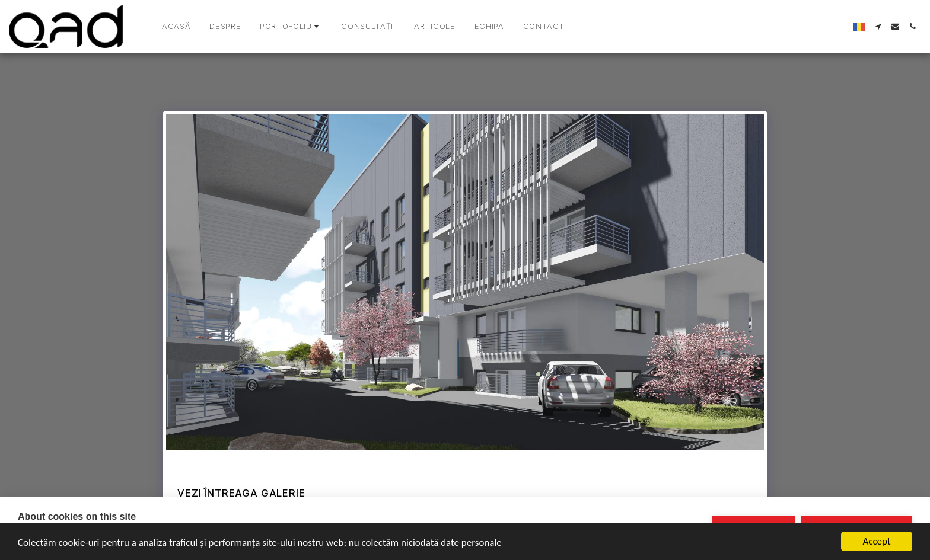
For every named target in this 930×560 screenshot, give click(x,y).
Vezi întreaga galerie (241, 493)
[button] (291, 27)
